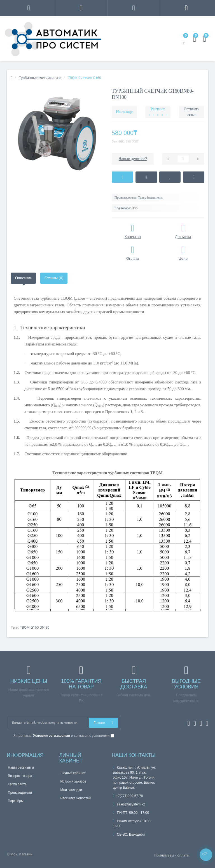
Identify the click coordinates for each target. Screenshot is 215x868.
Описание (23, 278)
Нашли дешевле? (133, 159)
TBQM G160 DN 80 (35, 627)
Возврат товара (20, 776)
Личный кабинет (73, 773)
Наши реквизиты (21, 767)
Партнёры (16, 801)
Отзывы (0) (54, 278)
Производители (20, 793)
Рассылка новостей (76, 798)
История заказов (73, 781)
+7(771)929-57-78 (128, 796)
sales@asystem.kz (129, 804)
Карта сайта (17, 784)
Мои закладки (71, 790)
